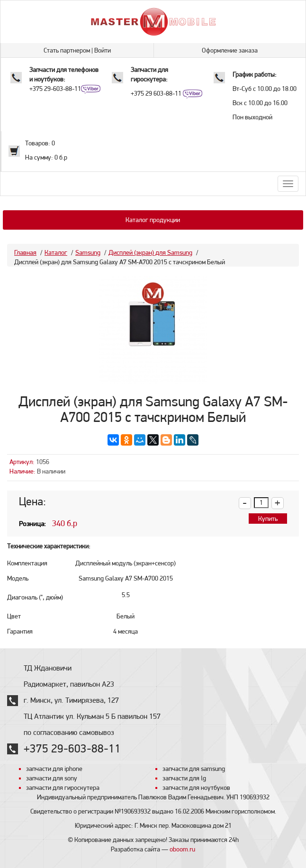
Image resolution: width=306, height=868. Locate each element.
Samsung (88, 252)
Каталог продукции (153, 220)
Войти (103, 50)
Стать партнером (67, 50)
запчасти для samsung (194, 769)
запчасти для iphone (54, 769)
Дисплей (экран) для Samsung (150, 252)
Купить (268, 519)
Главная (25, 252)
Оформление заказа (230, 50)
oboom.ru (182, 849)
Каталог (56, 252)
